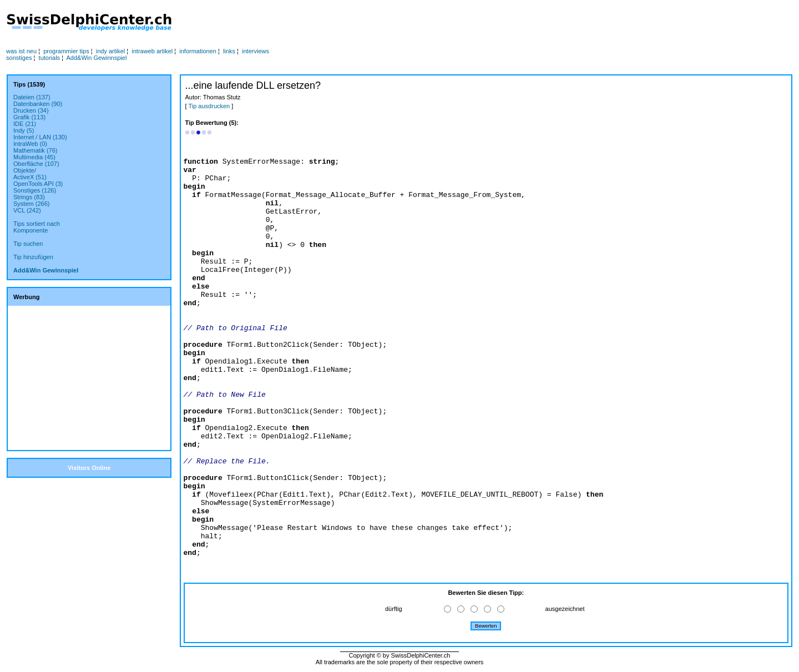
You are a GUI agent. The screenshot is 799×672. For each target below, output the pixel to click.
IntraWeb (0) (30, 144)
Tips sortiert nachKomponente (37, 227)
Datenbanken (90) (38, 104)
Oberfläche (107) (36, 164)
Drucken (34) (31, 110)
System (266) (31, 204)
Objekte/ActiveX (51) (30, 174)
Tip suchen (28, 244)
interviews (256, 51)
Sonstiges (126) (35, 190)
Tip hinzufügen (33, 257)
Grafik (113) (29, 117)
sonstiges (19, 58)
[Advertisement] (397, 23)
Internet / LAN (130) (40, 137)
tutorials (50, 58)
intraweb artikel (152, 51)
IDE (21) (25, 124)
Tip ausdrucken (209, 106)
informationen (198, 51)
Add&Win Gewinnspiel (97, 58)
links (229, 51)
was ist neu (21, 51)
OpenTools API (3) (38, 184)
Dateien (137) (32, 97)
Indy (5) (24, 130)
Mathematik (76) (35, 150)
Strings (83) (29, 197)
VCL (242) (27, 210)
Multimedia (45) (34, 157)
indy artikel (111, 51)
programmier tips (66, 51)
